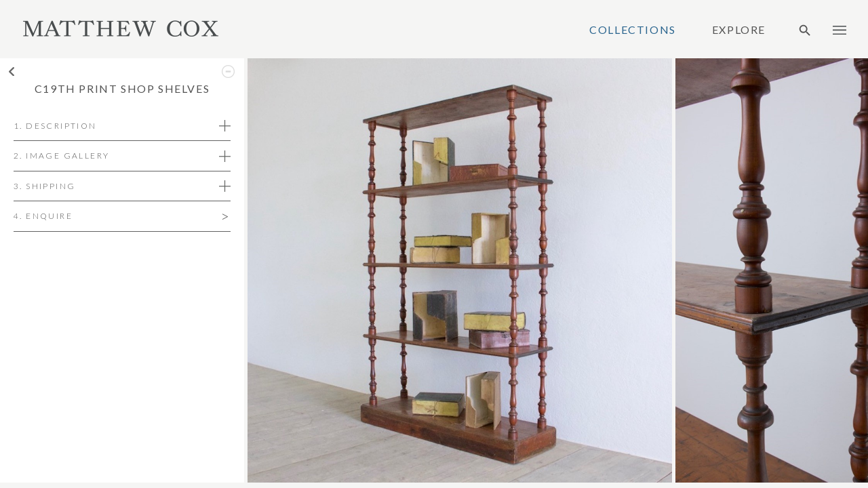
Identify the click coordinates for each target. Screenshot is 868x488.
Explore (739, 30)
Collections (633, 30)
